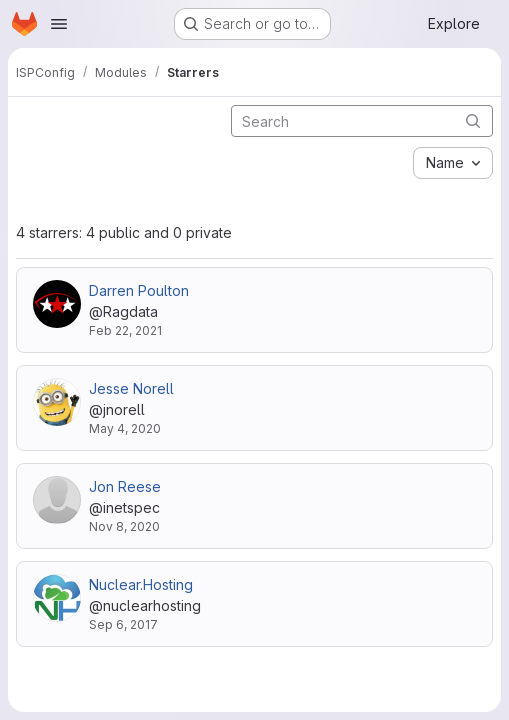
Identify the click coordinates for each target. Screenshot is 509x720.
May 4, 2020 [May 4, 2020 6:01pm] (125, 428)
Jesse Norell (131, 388)
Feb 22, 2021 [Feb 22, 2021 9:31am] (125, 330)
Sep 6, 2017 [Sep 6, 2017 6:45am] (123, 624)
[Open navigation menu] (59, 24)
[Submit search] (473, 120)
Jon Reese (125, 486)
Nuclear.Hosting (141, 584)
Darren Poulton (139, 290)
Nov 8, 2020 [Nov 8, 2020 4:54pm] (124, 526)
